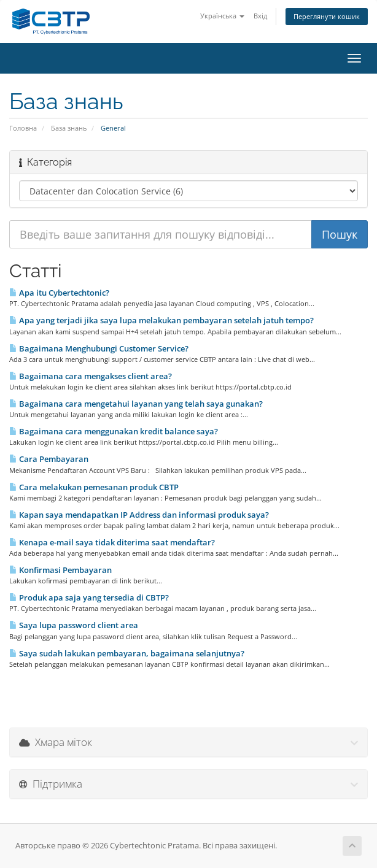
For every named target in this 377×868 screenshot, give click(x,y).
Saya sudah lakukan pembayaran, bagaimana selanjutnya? (127, 653)
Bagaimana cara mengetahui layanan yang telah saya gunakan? (136, 404)
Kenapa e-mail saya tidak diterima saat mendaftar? (112, 542)
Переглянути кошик (327, 16)
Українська (222, 16)
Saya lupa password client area (74, 625)
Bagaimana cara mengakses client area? (91, 376)
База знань (69, 128)
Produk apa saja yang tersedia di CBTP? (89, 597)
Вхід (260, 16)
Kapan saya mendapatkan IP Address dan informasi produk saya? (139, 515)
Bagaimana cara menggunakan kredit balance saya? (114, 431)
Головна (23, 128)
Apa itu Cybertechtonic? (59, 293)
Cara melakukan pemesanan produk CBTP (94, 487)
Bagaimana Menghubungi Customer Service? (99, 348)
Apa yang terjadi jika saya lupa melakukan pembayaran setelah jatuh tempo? (161, 320)
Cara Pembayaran (49, 459)
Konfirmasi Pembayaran (60, 570)
